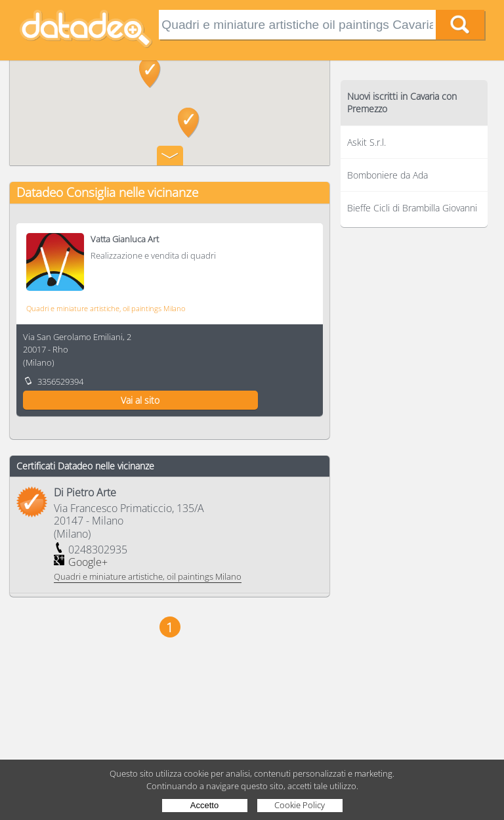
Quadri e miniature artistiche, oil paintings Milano (106, 308)
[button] (150, 73)
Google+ (88, 562)
